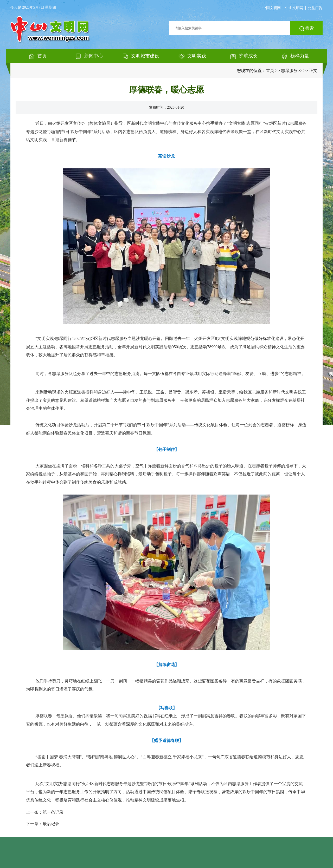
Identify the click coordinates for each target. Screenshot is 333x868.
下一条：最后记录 (43, 824)
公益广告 (315, 8)
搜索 (307, 29)
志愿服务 (289, 71)
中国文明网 (272, 8)
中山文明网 (294, 8)
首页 (270, 71)
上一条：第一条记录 (45, 812)
